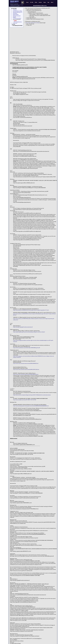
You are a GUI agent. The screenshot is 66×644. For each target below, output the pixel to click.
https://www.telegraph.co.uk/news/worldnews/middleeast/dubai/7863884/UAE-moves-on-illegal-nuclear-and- (34, 356)
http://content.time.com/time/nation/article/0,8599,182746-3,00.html (26, 369)
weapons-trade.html (17, 357)
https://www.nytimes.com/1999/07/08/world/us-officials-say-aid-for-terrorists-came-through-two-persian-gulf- (34, 319)
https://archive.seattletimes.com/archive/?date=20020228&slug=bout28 (27, 348)
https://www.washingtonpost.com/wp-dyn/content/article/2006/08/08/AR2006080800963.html (31, 406)
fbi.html (15, 315)
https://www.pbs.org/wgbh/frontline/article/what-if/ (23, 327)
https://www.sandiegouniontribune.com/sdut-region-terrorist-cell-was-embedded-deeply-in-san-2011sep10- (33, 340)
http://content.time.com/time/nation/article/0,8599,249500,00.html (26, 363)
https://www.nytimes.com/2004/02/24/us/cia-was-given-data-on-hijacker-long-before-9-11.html (31, 310)
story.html (15, 342)
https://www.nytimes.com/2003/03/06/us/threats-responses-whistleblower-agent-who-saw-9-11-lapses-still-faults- (35, 314)
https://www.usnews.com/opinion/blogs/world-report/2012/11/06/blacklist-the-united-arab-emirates (32, 395)
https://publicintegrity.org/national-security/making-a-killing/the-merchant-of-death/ (29, 332)
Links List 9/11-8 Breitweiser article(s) (32, 23)
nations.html (16, 320)
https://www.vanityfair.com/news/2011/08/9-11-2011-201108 (25, 400)
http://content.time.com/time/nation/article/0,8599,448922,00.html (26, 374)
